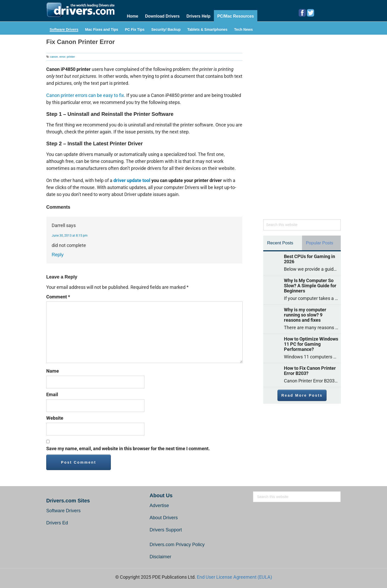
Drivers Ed (57, 523)
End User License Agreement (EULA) (234, 577)
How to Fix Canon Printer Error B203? (310, 370)
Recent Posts (280, 242)
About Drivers (164, 517)
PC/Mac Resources (237, 16)
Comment (58, 296)
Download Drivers (162, 16)
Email (52, 394)
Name (53, 371)
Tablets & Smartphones (207, 29)
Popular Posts (320, 242)
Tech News (243, 29)
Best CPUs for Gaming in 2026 (309, 259)
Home (133, 16)
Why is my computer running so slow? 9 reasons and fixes (305, 314)
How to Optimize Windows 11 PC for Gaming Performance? (311, 344)
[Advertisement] (302, 129)
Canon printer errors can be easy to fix (85, 95)
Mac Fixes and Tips (102, 29)
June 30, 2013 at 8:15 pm (70, 235)
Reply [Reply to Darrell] (58, 254)
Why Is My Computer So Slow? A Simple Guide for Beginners (310, 285)
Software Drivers (64, 29)
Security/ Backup (166, 29)
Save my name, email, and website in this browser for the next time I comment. (128, 448)
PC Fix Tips (135, 29)
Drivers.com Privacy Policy (177, 544)
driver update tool (132, 180)
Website (55, 418)
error (62, 56)
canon (54, 56)
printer (71, 56)
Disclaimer (160, 556)
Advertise (159, 505)
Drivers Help (199, 16)
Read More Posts (302, 395)
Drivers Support (166, 530)
